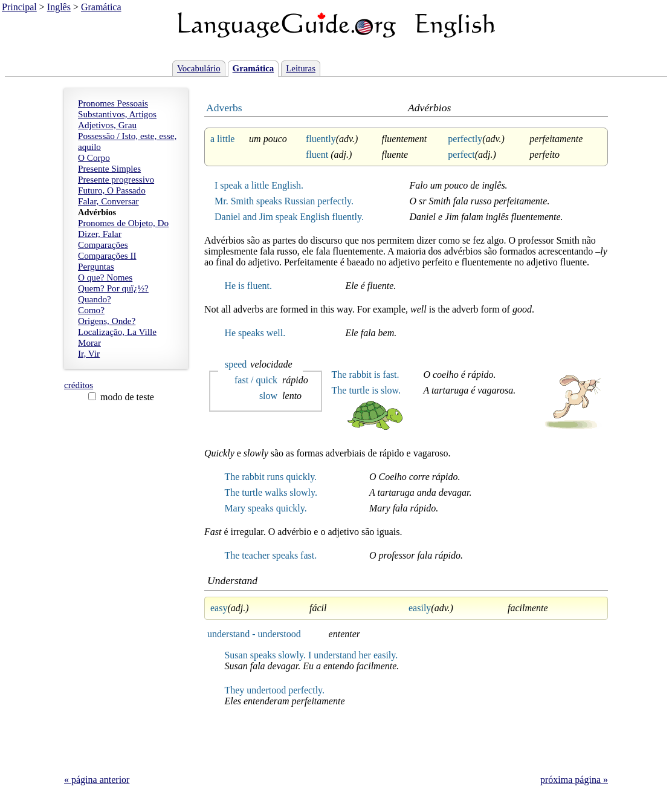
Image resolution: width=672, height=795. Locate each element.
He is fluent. (248, 286)
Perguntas (96, 266)
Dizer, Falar (100, 234)
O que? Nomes (105, 277)
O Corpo (94, 157)
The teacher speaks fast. (270, 555)
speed (236, 364)
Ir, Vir (89, 353)
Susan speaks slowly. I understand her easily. (311, 655)
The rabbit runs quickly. (270, 477)
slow (268, 396)
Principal (19, 7)
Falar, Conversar (108, 201)
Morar (89, 342)
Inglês (59, 7)
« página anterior (97, 780)
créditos (79, 385)
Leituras (301, 68)
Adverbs (224, 108)
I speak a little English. (259, 185)
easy (219, 608)
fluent (317, 154)
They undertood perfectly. (274, 690)
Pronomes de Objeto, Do (123, 223)
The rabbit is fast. (366, 375)
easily (420, 608)
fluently (321, 139)
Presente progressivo (116, 179)
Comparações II (107, 255)
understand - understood (254, 634)
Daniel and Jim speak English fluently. (289, 217)
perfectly (465, 139)
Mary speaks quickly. (265, 508)
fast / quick (256, 380)
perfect (461, 154)
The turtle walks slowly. (271, 492)
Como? (91, 310)
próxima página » (574, 780)
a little (222, 139)
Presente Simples (109, 168)
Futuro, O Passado (112, 190)
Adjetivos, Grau (107, 125)
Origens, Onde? (107, 321)
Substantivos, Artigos (117, 114)
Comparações (103, 245)
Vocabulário (199, 68)
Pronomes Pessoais (113, 103)
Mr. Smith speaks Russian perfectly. (284, 201)
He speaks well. (255, 333)
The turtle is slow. (367, 390)
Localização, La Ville (117, 332)
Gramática (101, 7)
